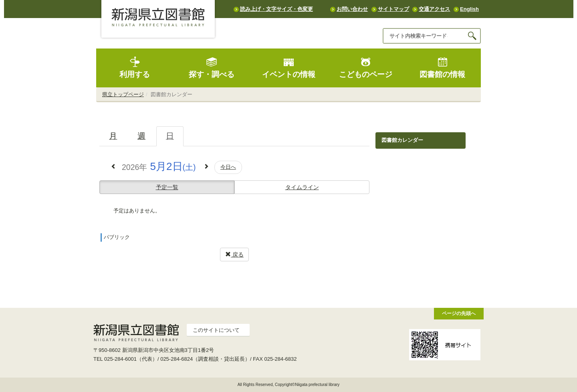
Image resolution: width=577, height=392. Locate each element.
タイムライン (302, 187)
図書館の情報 (442, 68)
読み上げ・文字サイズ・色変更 (276, 9)
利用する (135, 68)
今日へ (228, 167)
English (469, 9)
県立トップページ (123, 94)
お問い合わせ (352, 9)
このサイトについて (216, 330)
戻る (234, 255)
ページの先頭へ (459, 313)
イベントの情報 (289, 68)
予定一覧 (167, 187)
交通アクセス (434, 9)
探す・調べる (212, 68)
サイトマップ (393, 9)
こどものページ (366, 68)
